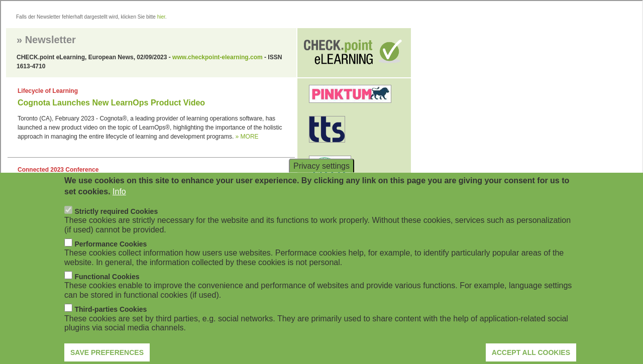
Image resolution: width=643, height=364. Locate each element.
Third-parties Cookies (111, 322)
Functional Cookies (107, 289)
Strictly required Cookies (116, 223)
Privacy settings (321, 178)
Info (119, 204)
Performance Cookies (111, 257)
